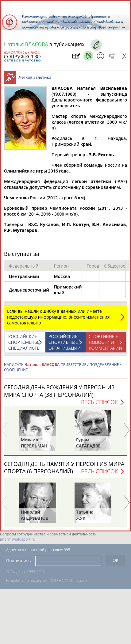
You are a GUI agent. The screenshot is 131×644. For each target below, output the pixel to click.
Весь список (99, 405)
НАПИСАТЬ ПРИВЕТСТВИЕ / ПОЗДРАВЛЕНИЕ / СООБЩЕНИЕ (63, 370)
